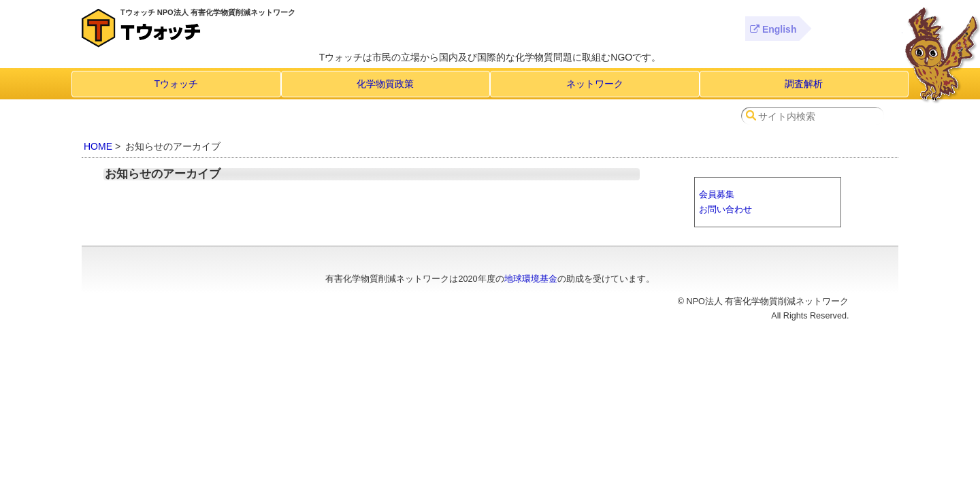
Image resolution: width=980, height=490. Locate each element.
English (773, 29)
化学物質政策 (385, 84)
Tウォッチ (176, 84)
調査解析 (804, 84)
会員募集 (717, 194)
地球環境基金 (531, 279)
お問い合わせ (725, 209)
